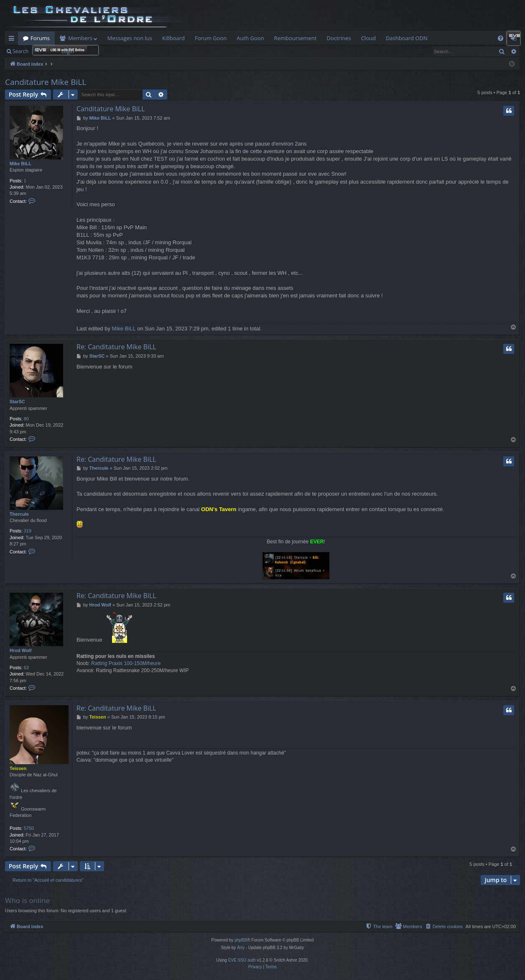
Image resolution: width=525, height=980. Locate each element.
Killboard (173, 38)
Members (80, 38)
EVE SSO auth (242, 960)
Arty (241, 948)
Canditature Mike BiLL (46, 82)
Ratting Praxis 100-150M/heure (126, 663)
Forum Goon (211, 38)
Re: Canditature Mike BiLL (116, 347)
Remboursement (296, 38)
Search (20, 51)
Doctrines (339, 38)
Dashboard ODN (407, 38)
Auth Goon (250, 38)
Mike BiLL (20, 164)
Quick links (13, 40)
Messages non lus (130, 38)
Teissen (18, 768)
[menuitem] (501, 38)
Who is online (27, 900)
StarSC (17, 402)
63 (26, 668)
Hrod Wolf (20, 650)
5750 (29, 828)
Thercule (19, 514)
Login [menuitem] (515, 40)
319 (28, 531)
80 (26, 419)
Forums (40, 38)
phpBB (241, 940)
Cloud (368, 38)
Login (68, 51)
